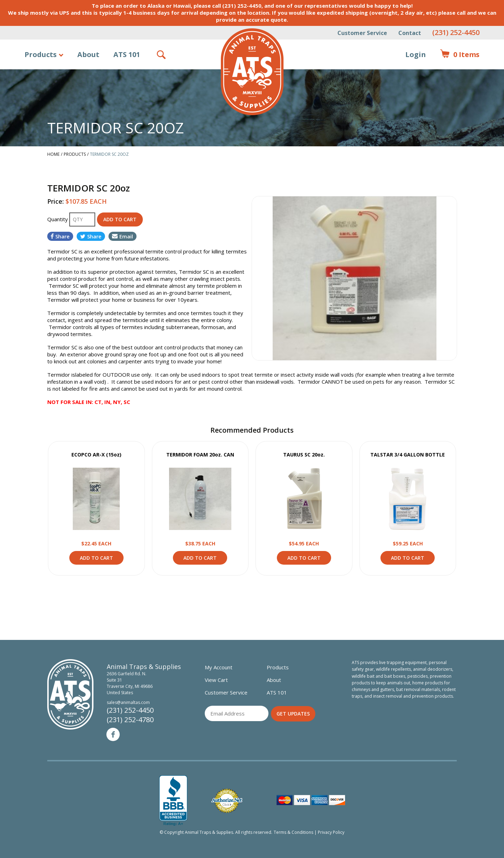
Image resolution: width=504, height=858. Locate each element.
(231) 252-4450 (456, 32)
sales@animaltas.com (128, 702)
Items (460, 55)
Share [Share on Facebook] (60, 236)
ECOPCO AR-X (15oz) (96, 455)
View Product (96, 499)
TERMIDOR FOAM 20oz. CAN (200, 455)
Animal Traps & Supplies (252, 72)
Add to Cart (96, 558)
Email (122, 236)
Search (162, 55)
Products (41, 54)
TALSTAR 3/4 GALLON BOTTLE (408, 455)
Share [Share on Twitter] (91, 236)
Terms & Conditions (293, 832)
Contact (410, 33)
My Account (219, 667)
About (88, 54)
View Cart (216, 680)
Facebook (113, 734)
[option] (354, 278)
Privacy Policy (331, 832)
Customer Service (362, 33)
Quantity (58, 219)
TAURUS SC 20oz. (304, 455)
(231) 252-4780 (130, 720)
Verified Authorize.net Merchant (227, 801)
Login (416, 54)
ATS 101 (127, 54)
